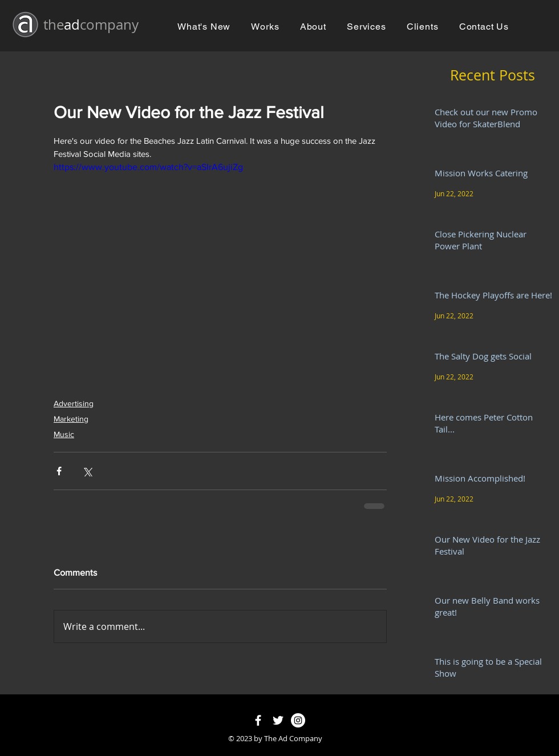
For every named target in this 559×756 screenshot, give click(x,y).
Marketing (71, 419)
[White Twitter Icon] (278, 720)
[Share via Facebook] (59, 471)
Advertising (74, 403)
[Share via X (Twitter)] (87, 471)
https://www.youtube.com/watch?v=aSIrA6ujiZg (148, 167)
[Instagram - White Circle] (298, 720)
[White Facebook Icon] (258, 720)
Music (64, 434)
